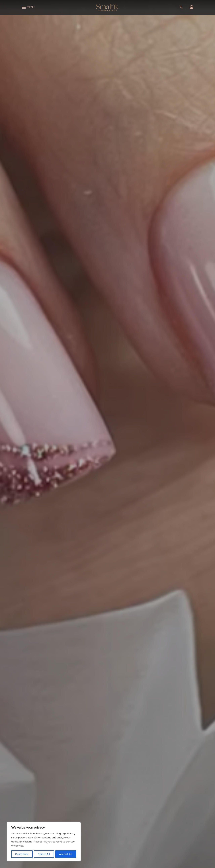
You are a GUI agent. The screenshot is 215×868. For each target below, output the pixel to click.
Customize (22, 854)
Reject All (44, 854)
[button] (28, 7)
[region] (44, 842)
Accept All (66, 854)
